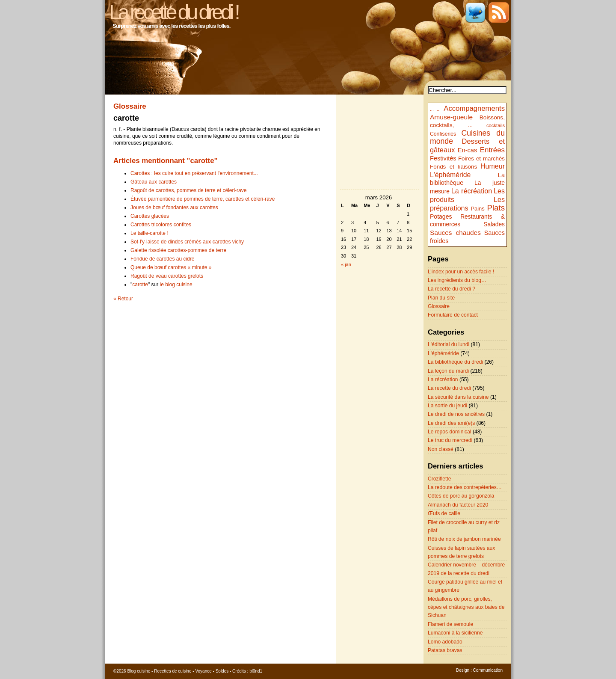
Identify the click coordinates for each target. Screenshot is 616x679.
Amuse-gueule (451, 117)
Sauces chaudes (455, 233)
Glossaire (439, 306)
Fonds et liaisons (453, 167)
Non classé (441, 449)
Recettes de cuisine (173, 671)
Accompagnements (474, 108)
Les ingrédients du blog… (457, 280)
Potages (441, 216)
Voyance (203, 671)
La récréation (472, 191)
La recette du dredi (449, 388)
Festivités (443, 158)
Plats (496, 208)
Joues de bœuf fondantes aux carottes (174, 208)
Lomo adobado (445, 642)
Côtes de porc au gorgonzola (461, 496)
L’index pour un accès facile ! (461, 272)
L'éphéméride (450, 175)
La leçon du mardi (448, 371)
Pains (477, 209)
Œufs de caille (444, 513)
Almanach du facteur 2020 (458, 505)
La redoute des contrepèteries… (465, 487)
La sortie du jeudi (447, 406)
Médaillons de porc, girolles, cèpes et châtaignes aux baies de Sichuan (466, 607)
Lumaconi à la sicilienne (455, 633)
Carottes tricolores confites (161, 225)
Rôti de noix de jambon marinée (464, 539)
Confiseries (443, 134)
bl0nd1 (256, 671)
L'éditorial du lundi (449, 344)
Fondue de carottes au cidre (162, 259)
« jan (346, 264)
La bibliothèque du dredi (455, 362)
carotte (140, 285)
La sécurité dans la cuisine (458, 397)
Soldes (222, 671)
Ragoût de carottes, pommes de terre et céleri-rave (188, 190)
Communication (488, 670)
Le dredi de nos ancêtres (456, 414)
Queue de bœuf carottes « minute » (171, 267)
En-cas (468, 150)
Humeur (493, 166)
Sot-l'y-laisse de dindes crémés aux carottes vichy (187, 242)
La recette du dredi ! (173, 12)
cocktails (496, 125)
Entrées (492, 150)
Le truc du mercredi (450, 440)
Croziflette (439, 479)
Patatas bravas (445, 650)
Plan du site (441, 298)
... (432, 109)
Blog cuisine (139, 671)
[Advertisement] (380, 405)
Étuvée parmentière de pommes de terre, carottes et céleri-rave (203, 199)
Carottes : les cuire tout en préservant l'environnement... (194, 173)
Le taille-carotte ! (150, 233)
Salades (494, 224)
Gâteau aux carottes (154, 182)
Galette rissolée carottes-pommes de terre (178, 250)
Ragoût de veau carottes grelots (167, 276)
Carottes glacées (150, 216)
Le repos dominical (450, 432)
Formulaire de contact (453, 315)
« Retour (123, 299)
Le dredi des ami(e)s (451, 423)
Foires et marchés (481, 159)
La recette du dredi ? (452, 289)
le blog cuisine (176, 285)
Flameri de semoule (450, 624)
